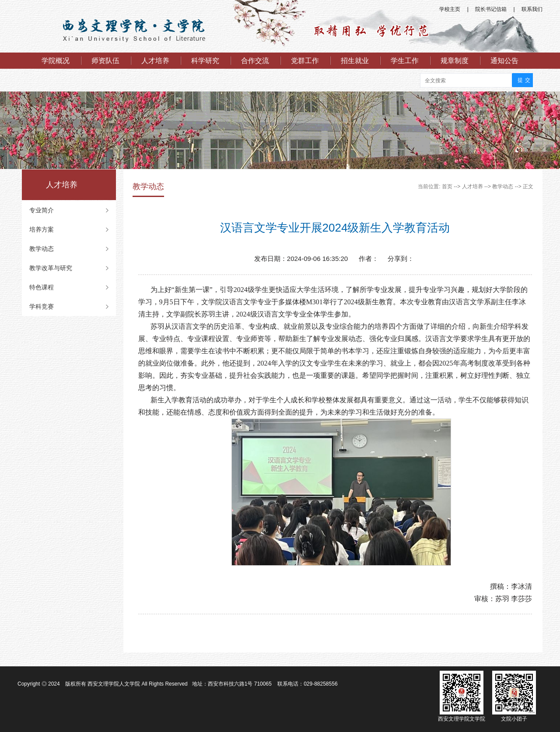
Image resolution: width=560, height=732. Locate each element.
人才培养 (155, 61)
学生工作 (405, 61)
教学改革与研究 (51, 268)
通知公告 (504, 61)
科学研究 (205, 61)
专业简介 (42, 210)
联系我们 (532, 9)
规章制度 (455, 61)
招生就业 (355, 61)
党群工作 (305, 61)
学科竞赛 (42, 306)
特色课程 (42, 287)
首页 (447, 187)
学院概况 (56, 61)
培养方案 (42, 229)
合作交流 (255, 61)
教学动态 (42, 249)
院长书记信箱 (491, 9)
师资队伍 (105, 61)
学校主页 (450, 9)
